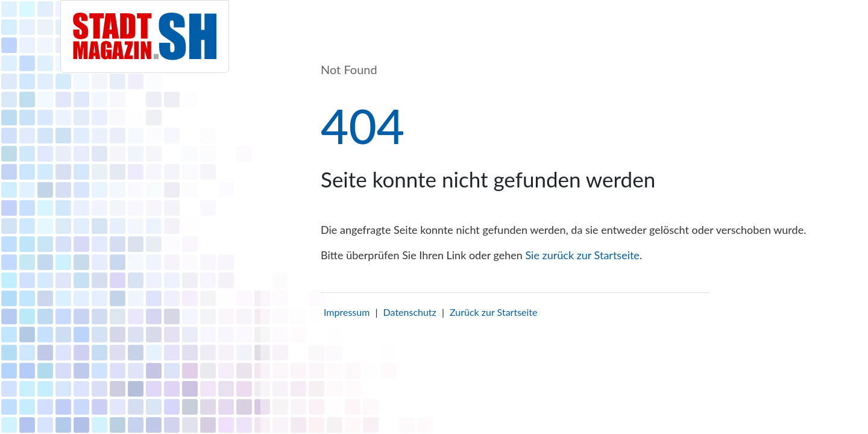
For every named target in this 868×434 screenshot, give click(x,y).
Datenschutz (410, 312)
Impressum (347, 312)
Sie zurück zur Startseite (582, 255)
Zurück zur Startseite (493, 312)
